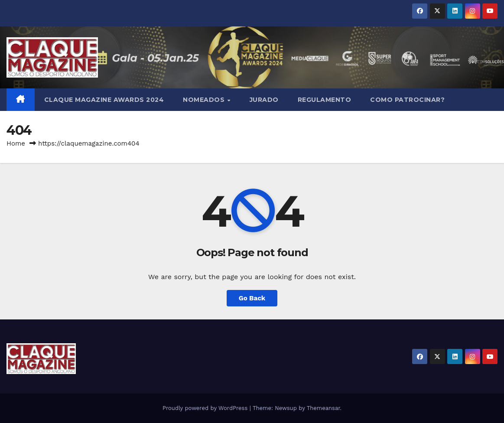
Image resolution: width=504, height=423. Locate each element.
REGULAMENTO (325, 100)
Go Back (252, 298)
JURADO (264, 100)
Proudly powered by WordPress (206, 408)
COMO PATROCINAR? (407, 100)
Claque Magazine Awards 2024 (104, 100)
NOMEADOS (205, 100)
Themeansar (324, 408)
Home (16, 143)
